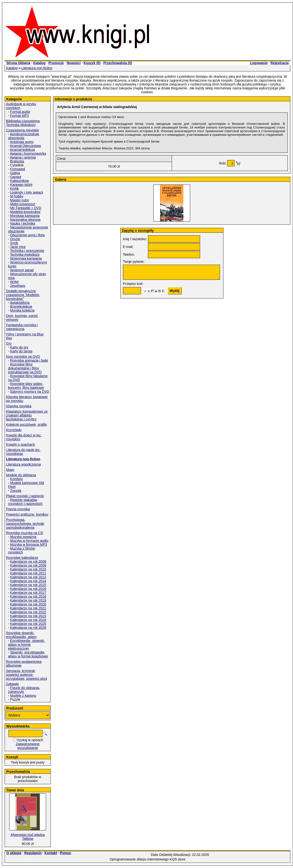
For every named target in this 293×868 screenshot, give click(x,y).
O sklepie (14, 853)
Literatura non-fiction (37, 68)
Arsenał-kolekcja (22, 150)
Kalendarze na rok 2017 (28, 593)
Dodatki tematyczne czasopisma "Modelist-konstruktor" (23, 295)
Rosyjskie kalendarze (22, 558)
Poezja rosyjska (18, 509)
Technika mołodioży (25, 255)
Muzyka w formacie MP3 (29, 545)
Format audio (20, 112)
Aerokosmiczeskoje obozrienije (24, 136)
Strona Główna (18, 63)
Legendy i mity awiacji (27, 192)
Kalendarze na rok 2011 (28, 573)
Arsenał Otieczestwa (25, 146)
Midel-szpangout (23, 204)
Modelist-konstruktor (25, 212)
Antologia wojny (22, 142)
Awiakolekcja (20, 303)
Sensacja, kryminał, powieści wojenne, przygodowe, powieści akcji (27, 675)
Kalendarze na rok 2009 (28, 565)
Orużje (15, 239)
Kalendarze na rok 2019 (28, 600)
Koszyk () (92, 63)
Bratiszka (17, 161)
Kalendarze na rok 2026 (28, 628)
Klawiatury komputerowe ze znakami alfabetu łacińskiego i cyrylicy (27, 415)
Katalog (39, 63)
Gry (9, 343)
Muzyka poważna (23, 537)
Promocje (56, 63)
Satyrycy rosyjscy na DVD (30, 391)
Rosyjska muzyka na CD (25, 533)
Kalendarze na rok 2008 (28, 562)
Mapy (10, 470)
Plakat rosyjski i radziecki (25, 496)
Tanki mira (18, 247)
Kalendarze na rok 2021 (28, 608)
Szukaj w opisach (30, 740)
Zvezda (16, 491)
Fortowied (18, 169)
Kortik (15, 188)
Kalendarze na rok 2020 (28, 604)
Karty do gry (19, 347)
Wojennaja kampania (26, 258)
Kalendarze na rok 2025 (28, 624)
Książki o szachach (20, 444)
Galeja (15, 173)
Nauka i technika (23, 223)
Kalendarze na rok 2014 (28, 581)
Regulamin (33, 853)
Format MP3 (20, 116)
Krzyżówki (14, 430)
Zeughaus (18, 286)
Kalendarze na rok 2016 (28, 589)
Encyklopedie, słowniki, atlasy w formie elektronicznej (27, 645)
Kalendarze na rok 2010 (28, 569)
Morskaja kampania (25, 216)
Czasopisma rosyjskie (22, 130)
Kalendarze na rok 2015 (28, 585)
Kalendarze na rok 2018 (28, 596)
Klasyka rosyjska (19, 406)
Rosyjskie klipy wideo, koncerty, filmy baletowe (26, 386)
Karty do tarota (21, 351)
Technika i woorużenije (27, 251)
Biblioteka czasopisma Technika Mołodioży (23, 123)
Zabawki (12, 684)
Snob (14, 243)
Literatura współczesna (23, 464)
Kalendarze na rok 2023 (28, 616)
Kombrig (16, 479)
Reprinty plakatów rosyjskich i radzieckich (25, 502)
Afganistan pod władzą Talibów (28, 837)
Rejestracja (280, 63)
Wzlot (14, 282)
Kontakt (51, 853)
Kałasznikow (20, 181)
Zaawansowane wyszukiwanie (28, 746)
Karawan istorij (21, 185)
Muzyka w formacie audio (29, 541)
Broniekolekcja (21, 306)
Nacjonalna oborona (25, 220)
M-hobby (17, 196)
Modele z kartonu (23, 696)
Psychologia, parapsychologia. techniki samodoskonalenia (25, 524)
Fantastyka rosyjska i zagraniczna (22, 327)
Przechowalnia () (118, 63)
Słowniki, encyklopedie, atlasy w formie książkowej (28, 654)
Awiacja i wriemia (23, 157)
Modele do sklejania (21, 475)
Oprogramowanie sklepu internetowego (139, 859)
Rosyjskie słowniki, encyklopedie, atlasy (21, 635)
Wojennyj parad (22, 270)
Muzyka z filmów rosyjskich (21, 550)
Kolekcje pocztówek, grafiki (26, 425)
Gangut (16, 177)
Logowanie (259, 63)
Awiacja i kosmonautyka (28, 153)
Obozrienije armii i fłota (27, 235)
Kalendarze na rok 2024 (28, 620)
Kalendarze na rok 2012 (28, 577)
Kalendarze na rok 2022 (28, 612)
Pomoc (66, 853)
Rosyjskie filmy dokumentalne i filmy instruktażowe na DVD (25, 368)
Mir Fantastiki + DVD (26, 208)
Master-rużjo (20, 200)
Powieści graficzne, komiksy (27, 514)
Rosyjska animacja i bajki (29, 360)
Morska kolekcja (22, 310)
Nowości (74, 63)
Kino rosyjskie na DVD (23, 357)
